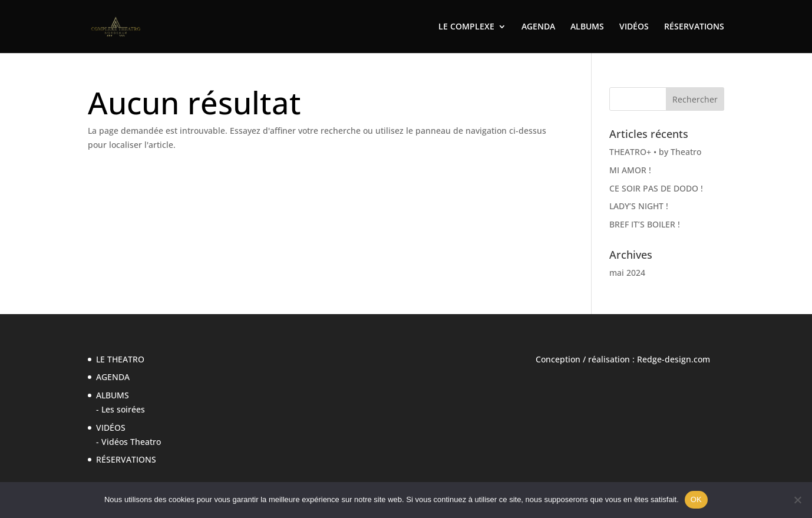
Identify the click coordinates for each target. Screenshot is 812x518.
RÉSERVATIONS (694, 27)
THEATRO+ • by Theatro (655, 152)
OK (696, 499)
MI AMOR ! (630, 170)
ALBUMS (587, 27)
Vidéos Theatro (131, 442)
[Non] (797, 500)
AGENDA (538, 27)
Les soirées (123, 409)
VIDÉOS (634, 27)
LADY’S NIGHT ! (639, 206)
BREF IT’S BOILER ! (645, 224)
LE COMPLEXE (466, 27)
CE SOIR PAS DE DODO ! (656, 188)
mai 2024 (627, 273)
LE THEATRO (120, 359)
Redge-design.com (674, 359)
